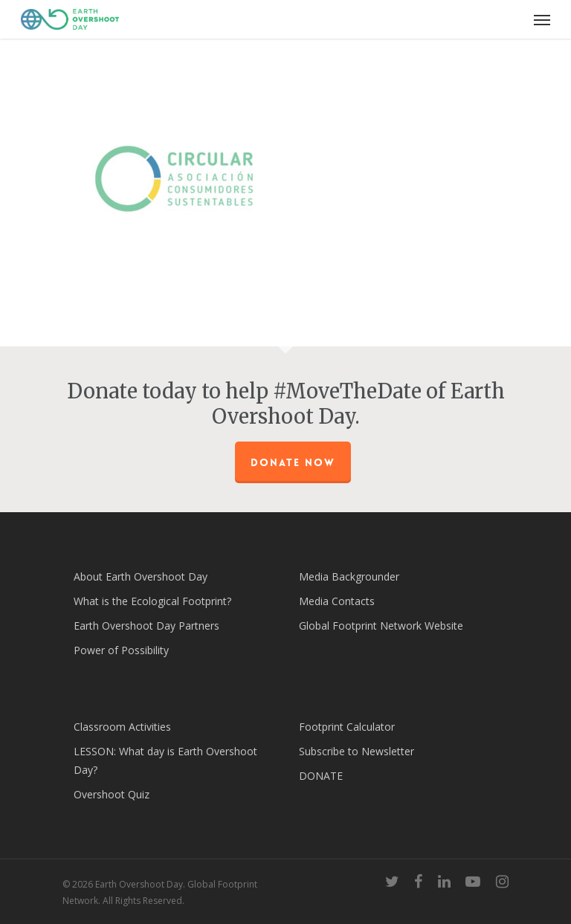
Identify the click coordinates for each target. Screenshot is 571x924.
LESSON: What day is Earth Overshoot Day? (165, 760)
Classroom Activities (122, 727)
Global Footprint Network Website (381, 626)
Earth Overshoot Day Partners (146, 626)
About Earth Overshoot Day (141, 576)
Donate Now (293, 462)
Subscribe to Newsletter (357, 751)
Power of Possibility (121, 650)
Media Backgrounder (349, 576)
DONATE (321, 776)
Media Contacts (337, 601)
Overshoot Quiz (112, 794)
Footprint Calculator (347, 727)
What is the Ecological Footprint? (152, 601)
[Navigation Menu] (542, 19)
